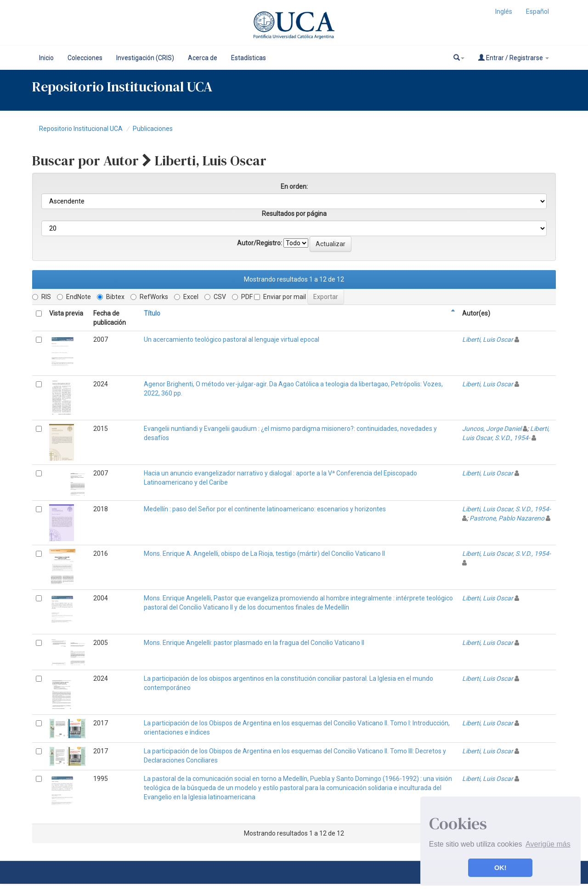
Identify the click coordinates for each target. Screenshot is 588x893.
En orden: (294, 187)
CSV (215, 297)
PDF (242, 297)
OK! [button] (500, 868)
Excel (186, 297)
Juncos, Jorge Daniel (492, 429)
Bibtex (111, 297)
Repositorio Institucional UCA (81, 129)
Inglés (504, 11)
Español (537, 11)
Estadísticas (249, 58)
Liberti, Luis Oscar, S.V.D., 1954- (506, 509)
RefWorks (149, 297)
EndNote (74, 297)
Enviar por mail (280, 297)
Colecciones (85, 58)
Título (152, 313)
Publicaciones (153, 129)
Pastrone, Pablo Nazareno (507, 518)
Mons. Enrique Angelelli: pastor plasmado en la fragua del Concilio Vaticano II (254, 643)
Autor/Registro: (260, 243)
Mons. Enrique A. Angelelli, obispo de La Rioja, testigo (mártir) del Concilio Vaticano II (264, 554)
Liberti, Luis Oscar (488, 339)
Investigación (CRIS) (145, 58)
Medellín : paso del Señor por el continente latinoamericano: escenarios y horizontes (265, 509)
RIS (42, 297)
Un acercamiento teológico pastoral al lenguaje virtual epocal (232, 339)
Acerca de (203, 58)
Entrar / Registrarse (514, 58)
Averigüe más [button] (548, 844)
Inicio (46, 58)
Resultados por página (294, 214)
